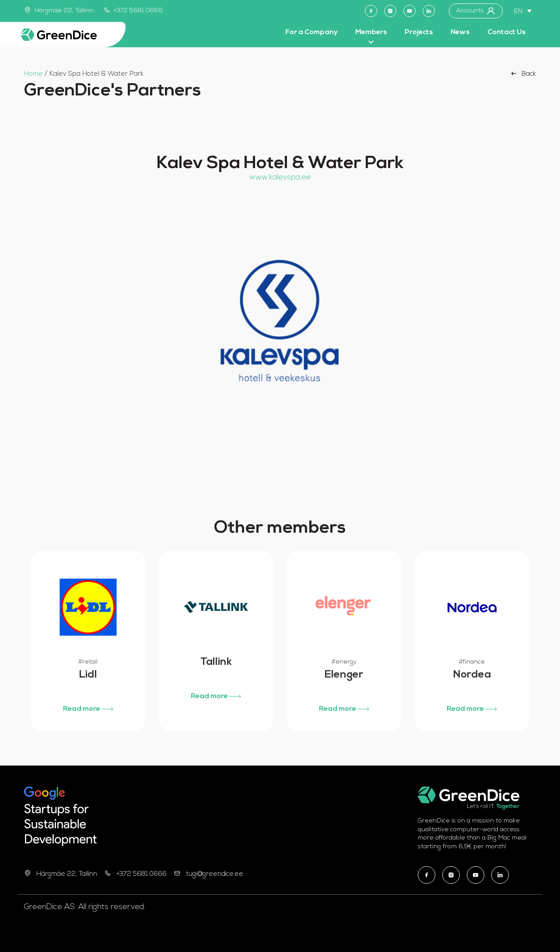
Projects (419, 32)
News (460, 32)
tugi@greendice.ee (215, 874)
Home (33, 74)
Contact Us (507, 32)
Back (523, 74)
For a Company (311, 32)
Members (371, 32)
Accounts (476, 11)
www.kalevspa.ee (280, 177)
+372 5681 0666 (133, 11)
